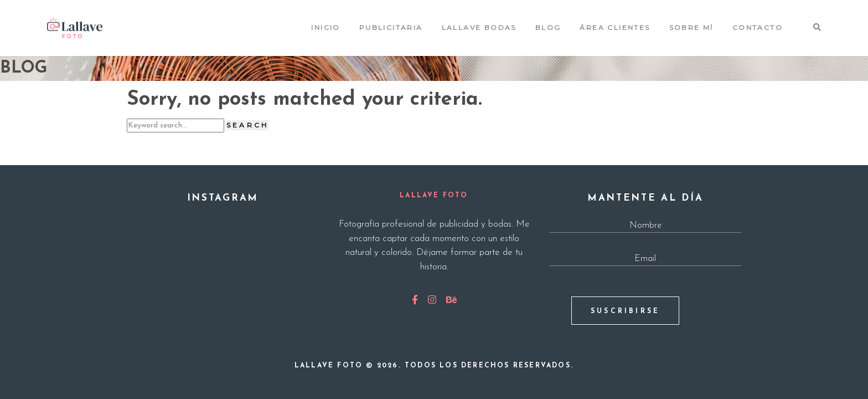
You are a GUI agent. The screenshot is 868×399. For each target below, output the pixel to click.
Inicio (325, 27)
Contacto (758, 27)
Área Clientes (615, 27)
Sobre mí (691, 27)
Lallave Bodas (479, 27)
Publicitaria (391, 27)
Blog (548, 27)
